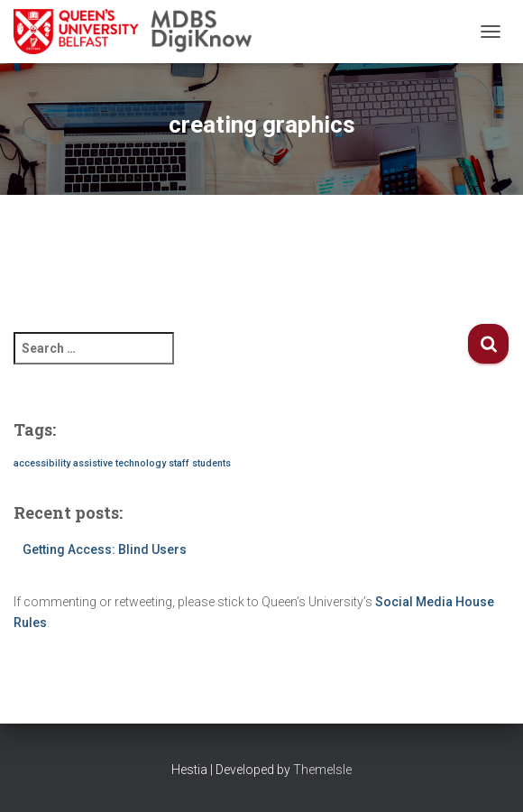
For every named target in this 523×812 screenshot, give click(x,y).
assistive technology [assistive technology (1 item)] (119, 463)
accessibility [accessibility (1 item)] (42, 463)
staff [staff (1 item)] (179, 463)
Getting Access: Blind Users (105, 549)
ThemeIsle (322, 770)
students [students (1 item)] (211, 463)
